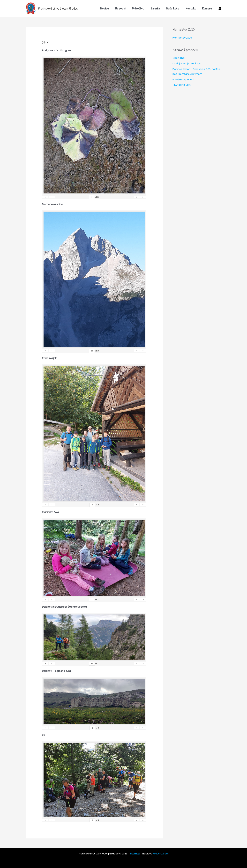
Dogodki (123, 8)
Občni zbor (179, 58)
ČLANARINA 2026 (182, 85)
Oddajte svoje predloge (187, 63)
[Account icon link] (220, 8)
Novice (108, 8)
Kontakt (192, 8)
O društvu (141, 8)
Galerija (157, 8)
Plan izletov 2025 (183, 38)
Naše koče (174, 8)
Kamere (207, 8)
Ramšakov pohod (183, 79)
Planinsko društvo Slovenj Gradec (58, 8)
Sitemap (135, 854)
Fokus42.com (161, 854)
